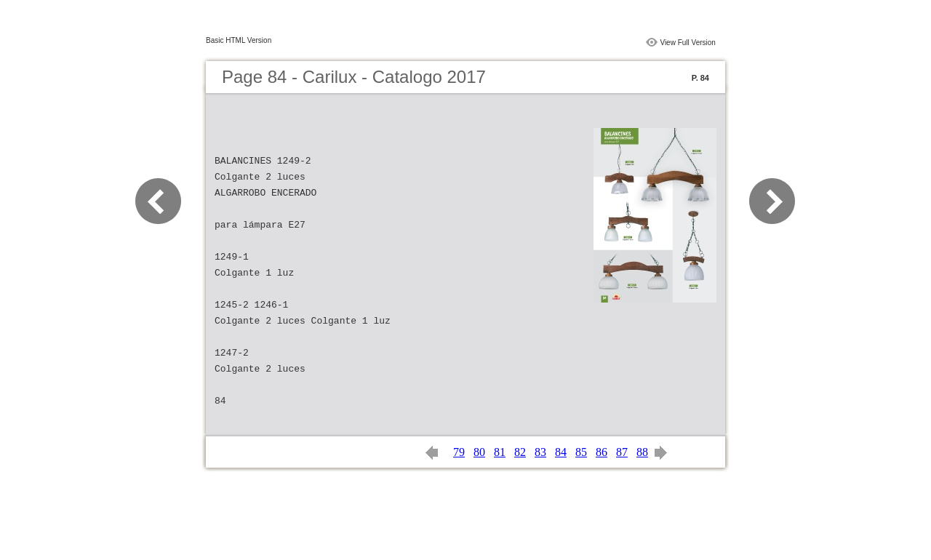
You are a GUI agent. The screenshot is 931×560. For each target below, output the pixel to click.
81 (500, 452)
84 (561, 452)
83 (540, 452)
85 (581, 452)
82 (520, 452)
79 (459, 452)
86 (602, 452)
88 (642, 452)
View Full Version (688, 43)
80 (479, 452)
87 (622, 452)
